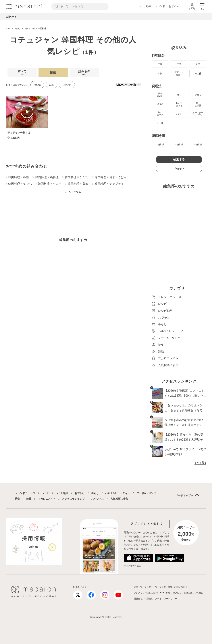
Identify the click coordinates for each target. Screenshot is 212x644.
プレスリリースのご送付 (146, 593)
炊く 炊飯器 (198, 104)
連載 (29, 499)
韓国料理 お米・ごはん (109, 177)
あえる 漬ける (179, 104)
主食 (160, 64)
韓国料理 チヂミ (75, 177)
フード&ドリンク (146, 493)
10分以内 (67, 85)
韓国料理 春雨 (17, 177)
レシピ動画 (145, 6)
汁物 (160, 74)
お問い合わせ (181, 587)
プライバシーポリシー (166, 599)
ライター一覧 (151, 587)
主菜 (179, 64)
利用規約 (149, 599)
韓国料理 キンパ (19, 184)
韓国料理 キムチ (48, 184)
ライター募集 (166, 587)
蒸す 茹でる (160, 114)
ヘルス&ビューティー (118, 493)
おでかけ (80, 493)
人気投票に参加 (119, 499)
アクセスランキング (73, 499)
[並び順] (128, 85)
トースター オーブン (198, 114)
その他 (198, 74)
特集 (17, 499)
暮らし (95, 493)
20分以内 (179, 145)
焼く (179, 95)
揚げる (160, 104)
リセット (179, 169)
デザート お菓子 (179, 74)
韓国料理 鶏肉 (77, 184)
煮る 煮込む (160, 95)
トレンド (160, 6)
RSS (162, 593)
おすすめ (174, 6)
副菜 (51, 85)
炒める (198, 95)
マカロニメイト (47, 499)
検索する (179, 159)
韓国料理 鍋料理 (46, 177)
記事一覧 (138, 587)
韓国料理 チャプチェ (108, 184)
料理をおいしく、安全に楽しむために (185, 593)
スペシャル (98, 499)
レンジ (179, 114)
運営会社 (138, 599)
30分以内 (198, 145)
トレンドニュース (25, 493)
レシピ (45, 493)
